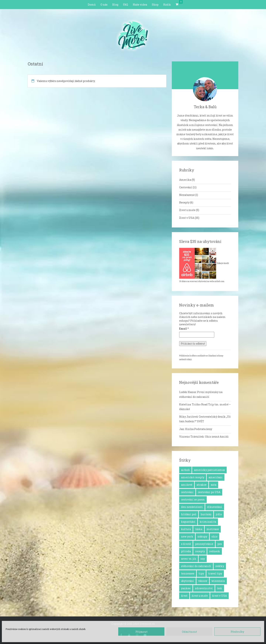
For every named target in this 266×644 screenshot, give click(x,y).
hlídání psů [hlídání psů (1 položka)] (189, 514)
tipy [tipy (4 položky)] (201, 573)
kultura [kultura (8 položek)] (186, 529)
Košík (167, 5)
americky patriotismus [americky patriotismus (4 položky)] (209, 470)
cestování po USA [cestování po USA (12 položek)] (209, 492)
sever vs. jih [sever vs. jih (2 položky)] (189, 559)
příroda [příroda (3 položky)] (186, 551)
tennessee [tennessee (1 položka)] (188, 573)
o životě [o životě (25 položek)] (186, 544)
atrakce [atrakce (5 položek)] (202, 485)
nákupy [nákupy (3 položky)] (202, 536)
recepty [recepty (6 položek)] (200, 551)
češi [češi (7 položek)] (220, 588)
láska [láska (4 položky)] (199, 529)
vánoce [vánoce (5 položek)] (203, 581)
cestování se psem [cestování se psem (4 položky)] (193, 499)
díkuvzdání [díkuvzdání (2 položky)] (215, 507)
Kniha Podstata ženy (199, 429)
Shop (155, 5)
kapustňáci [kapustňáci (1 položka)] (188, 522)
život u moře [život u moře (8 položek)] (200, 596)
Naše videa (140, 5)
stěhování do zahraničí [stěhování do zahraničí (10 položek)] (196, 566)
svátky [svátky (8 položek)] (220, 566)
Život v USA (187, 218)
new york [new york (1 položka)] (187, 536)
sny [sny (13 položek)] (203, 559)
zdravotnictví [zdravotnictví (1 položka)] (204, 588)
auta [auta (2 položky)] (214, 485)
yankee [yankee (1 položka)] (186, 588)
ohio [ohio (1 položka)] (214, 536)
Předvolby (237, 632)
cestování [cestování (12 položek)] (187, 492)
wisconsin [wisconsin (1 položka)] (218, 581)
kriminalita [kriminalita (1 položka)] (208, 522)
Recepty (184, 202)
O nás (104, 5)
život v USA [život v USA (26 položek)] (219, 596)
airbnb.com (219, 281)
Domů (92, 5)
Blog (115, 5)
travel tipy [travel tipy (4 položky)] (215, 573)
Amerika (185, 180)
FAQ (126, 5)
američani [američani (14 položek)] (216, 477)
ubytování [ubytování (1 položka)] (187, 581)
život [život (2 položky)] (184, 596)
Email (184, 329)
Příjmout (141, 632)
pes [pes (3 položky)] (220, 544)
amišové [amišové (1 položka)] (187, 485)
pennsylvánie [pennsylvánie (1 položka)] (204, 544)
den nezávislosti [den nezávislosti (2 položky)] (192, 507)
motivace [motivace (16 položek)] (213, 529)
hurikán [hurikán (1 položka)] (206, 514)
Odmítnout (189, 632)
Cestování (186, 187)
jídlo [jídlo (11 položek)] (219, 514)
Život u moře (187, 210)
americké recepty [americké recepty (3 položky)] (193, 477)
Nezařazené (187, 195)
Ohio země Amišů (217, 437)
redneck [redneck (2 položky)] (215, 551)
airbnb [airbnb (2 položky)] (185, 470)
